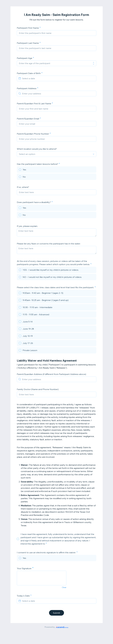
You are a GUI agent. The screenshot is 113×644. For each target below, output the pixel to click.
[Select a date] (58, 78)
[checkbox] (57, 208)
